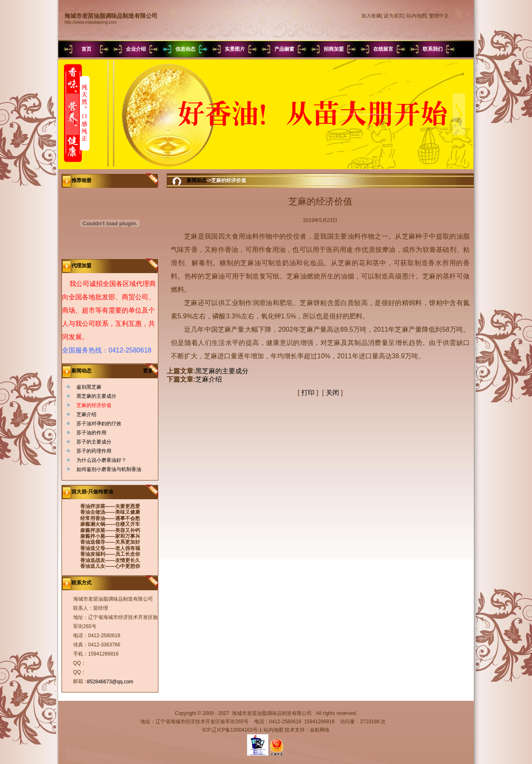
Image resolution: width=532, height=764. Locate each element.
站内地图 (416, 16)
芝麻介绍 (86, 414)
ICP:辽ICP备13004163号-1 (232, 730)
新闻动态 (197, 180)
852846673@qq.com (110, 682)
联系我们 (433, 49)
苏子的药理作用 (94, 451)
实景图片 (235, 49)
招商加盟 (334, 49)
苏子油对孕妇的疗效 (99, 424)
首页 (86, 49)
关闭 (332, 393)
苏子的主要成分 (94, 442)
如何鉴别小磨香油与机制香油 (109, 469)
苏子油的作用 (91, 433)
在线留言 (383, 49)
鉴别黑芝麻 (89, 387)
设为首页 (394, 16)
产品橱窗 (284, 49)
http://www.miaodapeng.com (91, 22)
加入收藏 (371, 16)
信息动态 (185, 49)
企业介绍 (136, 49)
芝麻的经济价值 (94, 405)
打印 (308, 393)
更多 (151, 371)
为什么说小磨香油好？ (101, 460)
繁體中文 (439, 16)
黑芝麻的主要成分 (96, 396)
